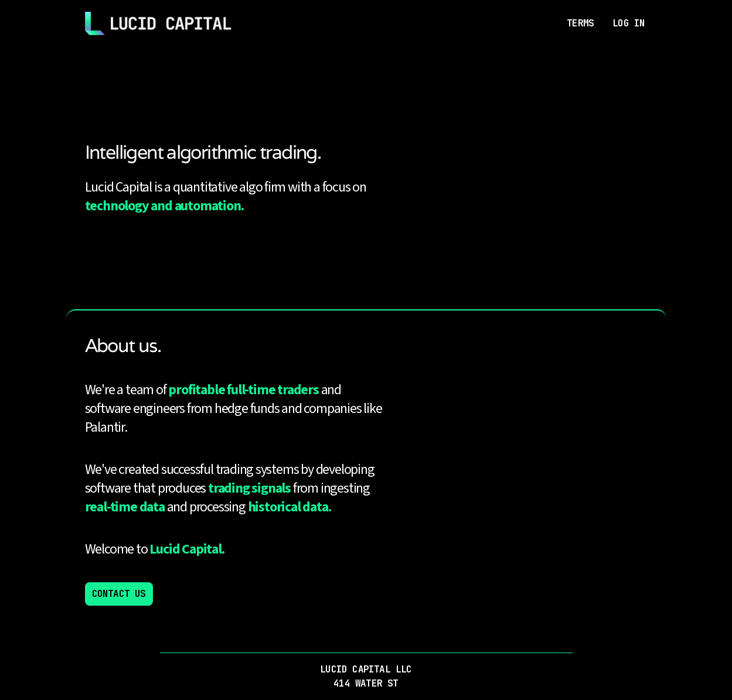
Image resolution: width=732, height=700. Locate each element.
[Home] (158, 23)
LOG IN (629, 23)
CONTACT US (119, 594)
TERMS (580, 23)
